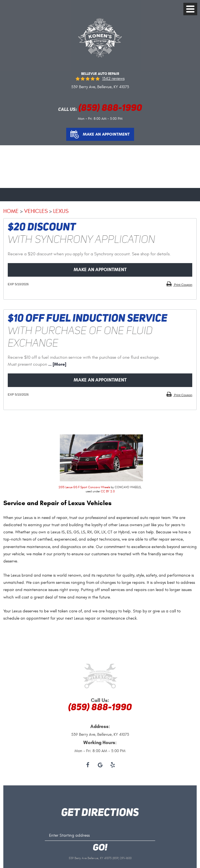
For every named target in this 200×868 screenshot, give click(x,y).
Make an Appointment (106, 134)
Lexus (61, 211)
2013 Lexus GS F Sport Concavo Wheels (84, 487)
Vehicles (36, 211)
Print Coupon (183, 285)
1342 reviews (113, 79)
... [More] (57, 364)
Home (11, 211)
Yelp (113, 765)
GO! (100, 848)
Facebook (88, 765)
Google (100, 765)
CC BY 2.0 (108, 491)
